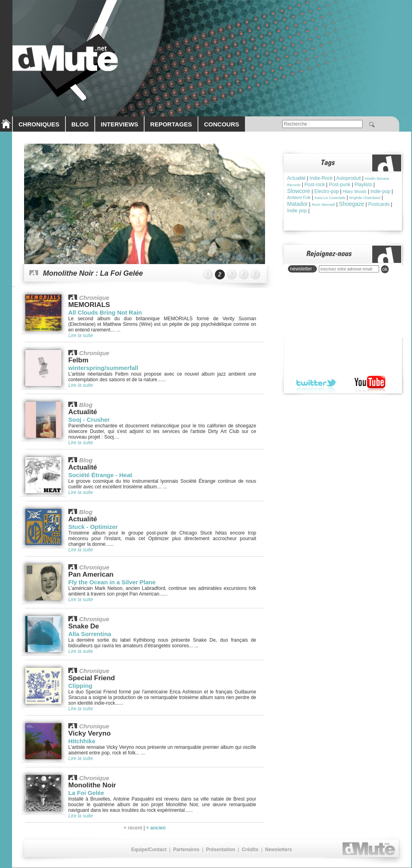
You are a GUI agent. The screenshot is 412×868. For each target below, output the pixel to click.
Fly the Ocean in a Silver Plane (112, 582)
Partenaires (186, 850)
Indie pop (297, 211)
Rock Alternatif (323, 205)
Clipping (80, 686)
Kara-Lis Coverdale (330, 198)
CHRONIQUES (39, 124)
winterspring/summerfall (103, 368)
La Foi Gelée (86, 793)
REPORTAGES (171, 124)
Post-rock (315, 185)
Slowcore (299, 191)
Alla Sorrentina (90, 634)
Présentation (221, 850)
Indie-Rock (321, 178)
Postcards (379, 204)
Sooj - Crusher (89, 420)
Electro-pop (326, 191)
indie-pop (380, 191)
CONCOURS (222, 124)
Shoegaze (352, 204)
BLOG (80, 124)
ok (385, 269)
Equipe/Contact (149, 850)
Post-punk (340, 185)
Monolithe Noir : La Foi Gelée (93, 273)
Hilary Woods (355, 192)
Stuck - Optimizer (93, 527)
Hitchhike (82, 741)
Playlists (363, 185)
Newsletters (278, 850)
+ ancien (156, 828)
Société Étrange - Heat (100, 475)
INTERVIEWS (119, 124)
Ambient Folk (299, 198)
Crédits (250, 850)
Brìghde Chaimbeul (365, 198)
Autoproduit (348, 178)
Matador (297, 204)
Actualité (296, 178)
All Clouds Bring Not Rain (105, 312)
